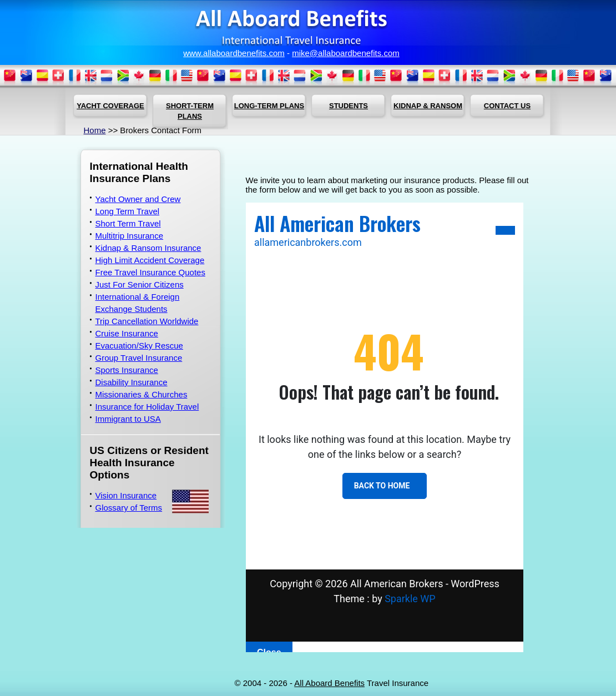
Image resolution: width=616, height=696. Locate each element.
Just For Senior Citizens (140, 284)
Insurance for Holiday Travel (147, 407)
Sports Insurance (127, 370)
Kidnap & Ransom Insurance (148, 248)
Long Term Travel (128, 211)
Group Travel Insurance (139, 358)
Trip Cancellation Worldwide (147, 321)
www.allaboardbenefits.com (234, 53)
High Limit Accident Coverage (150, 260)
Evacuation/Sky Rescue (139, 346)
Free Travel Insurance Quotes (150, 272)
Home (95, 130)
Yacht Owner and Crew (138, 199)
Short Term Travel (128, 223)
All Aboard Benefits (329, 683)
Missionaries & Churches (142, 394)
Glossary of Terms (129, 508)
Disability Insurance (132, 382)
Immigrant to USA (128, 419)
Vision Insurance (126, 495)
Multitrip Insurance (130, 236)
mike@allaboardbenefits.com (346, 53)
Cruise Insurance (127, 333)
